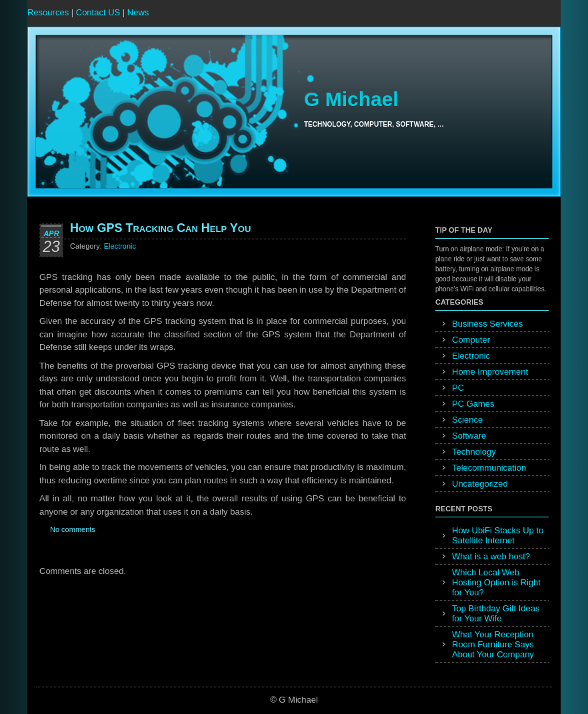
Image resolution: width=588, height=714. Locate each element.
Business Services (487, 324)
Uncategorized (480, 484)
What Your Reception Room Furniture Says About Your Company (493, 644)
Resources (48, 12)
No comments (73, 529)
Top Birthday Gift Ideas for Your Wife (496, 613)
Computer (471, 340)
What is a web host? (491, 556)
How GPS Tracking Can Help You (160, 228)
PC (458, 388)
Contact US (98, 12)
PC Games (473, 404)
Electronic (120, 246)
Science (467, 420)
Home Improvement (490, 372)
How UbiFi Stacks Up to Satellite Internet (498, 535)
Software (469, 436)
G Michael (351, 99)
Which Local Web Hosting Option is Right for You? (496, 582)
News (138, 12)
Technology (474, 452)
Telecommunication (489, 468)
